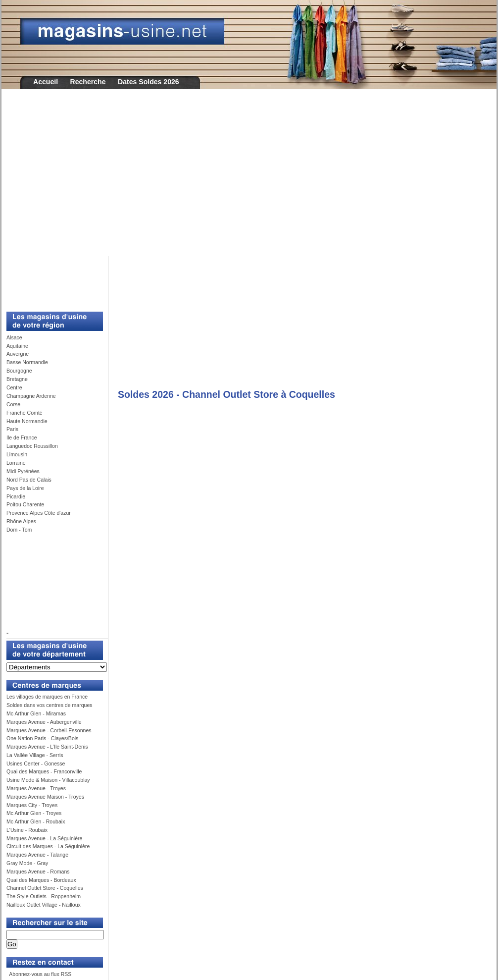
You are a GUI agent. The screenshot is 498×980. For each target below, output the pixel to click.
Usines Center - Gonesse (36, 763)
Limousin (17, 454)
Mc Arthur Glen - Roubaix (36, 821)
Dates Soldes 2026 (149, 82)
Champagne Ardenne (31, 396)
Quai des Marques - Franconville (44, 771)
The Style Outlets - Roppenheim (44, 896)
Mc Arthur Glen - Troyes (34, 813)
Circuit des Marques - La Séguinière (48, 846)
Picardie (16, 496)
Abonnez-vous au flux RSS (40, 974)
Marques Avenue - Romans (38, 871)
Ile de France (22, 437)
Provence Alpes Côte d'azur (39, 513)
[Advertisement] (249, 179)
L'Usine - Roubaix (27, 830)
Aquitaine (17, 346)
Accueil (46, 82)
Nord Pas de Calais (29, 480)
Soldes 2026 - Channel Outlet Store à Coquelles (226, 394)
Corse (13, 404)
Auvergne (18, 354)
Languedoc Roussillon (32, 446)
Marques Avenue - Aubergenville (44, 722)
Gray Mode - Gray (27, 863)
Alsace (14, 337)
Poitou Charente (25, 504)
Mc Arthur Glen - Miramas (36, 713)
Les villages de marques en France (47, 697)
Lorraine (16, 463)
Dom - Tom (19, 530)
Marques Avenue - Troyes (36, 788)
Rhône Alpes (21, 521)
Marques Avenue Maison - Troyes (45, 797)
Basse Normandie (27, 362)
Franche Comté (25, 413)
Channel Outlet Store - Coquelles (45, 888)
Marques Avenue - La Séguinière (44, 838)
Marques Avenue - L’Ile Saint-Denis (47, 747)
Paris (12, 429)
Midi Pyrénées (23, 471)
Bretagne (17, 379)
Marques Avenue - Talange (37, 855)
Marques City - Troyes (32, 805)
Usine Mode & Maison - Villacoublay (48, 780)
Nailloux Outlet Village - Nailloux (44, 905)
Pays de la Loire (25, 488)
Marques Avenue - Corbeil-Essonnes (49, 730)
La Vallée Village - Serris (35, 755)
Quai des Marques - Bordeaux (41, 880)
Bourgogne (19, 371)
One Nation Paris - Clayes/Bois (42, 738)
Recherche (88, 82)
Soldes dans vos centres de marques (50, 705)
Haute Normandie (27, 421)
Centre (14, 387)
